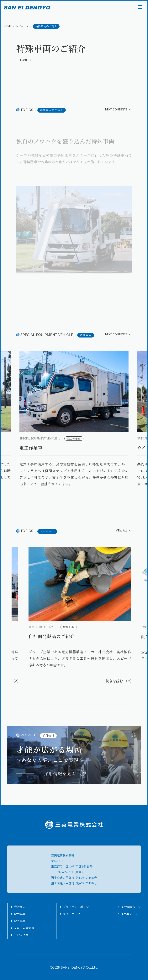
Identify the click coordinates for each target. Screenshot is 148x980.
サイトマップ (71, 914)
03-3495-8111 (65, 872)
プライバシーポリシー (77, 907)
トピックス (21, 935)
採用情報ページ (131, 907)
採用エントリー (131, 914)
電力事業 (20, 914)
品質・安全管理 (24, 928)
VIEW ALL (124, 531)
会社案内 (20, 907)
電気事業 (20, 921)
